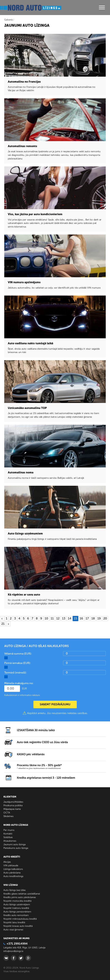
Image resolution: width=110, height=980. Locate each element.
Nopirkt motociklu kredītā (17, 901)
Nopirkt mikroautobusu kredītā (20, 919)
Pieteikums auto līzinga (16, 848)
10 (46, 618)
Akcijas (7, 862)
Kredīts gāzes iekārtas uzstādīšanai (22, 894)
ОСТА (7, 813)
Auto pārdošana (12, 873)
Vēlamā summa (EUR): (18, 654)
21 (3, 624)
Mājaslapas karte (12, 809)
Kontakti (8, 834)
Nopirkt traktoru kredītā (16, 908)
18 (93, 618)
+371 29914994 (16, 944)
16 (81, 618)
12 (58, 618)
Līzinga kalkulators (13, 869)
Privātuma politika (13, 805)
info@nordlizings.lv (13, 951)
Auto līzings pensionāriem (17, 912)
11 (52, 618)
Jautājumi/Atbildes (13, 802)
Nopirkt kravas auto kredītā (18, 926)
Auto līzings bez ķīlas (14, 890)
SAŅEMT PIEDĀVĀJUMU (55, 704)
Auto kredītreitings (13, 876)
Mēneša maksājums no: (19, 683)
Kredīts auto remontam (16, 915)
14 (70, 618)
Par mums (9, 830)
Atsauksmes (10, 841)
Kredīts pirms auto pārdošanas (20, 897)
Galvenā (8, 20)
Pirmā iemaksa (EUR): (17, 663)
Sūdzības (8, 837)
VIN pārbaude (11, 865)
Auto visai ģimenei (13, 930)
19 (99, 618)
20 (105, 618)
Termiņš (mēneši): (15, 673)
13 (64, 618)
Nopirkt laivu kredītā (14, 922)
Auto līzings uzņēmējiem (17, 904)
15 (75, 618)
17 (87, 618)
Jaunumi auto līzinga (14, 844)
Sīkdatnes (8, 816)
